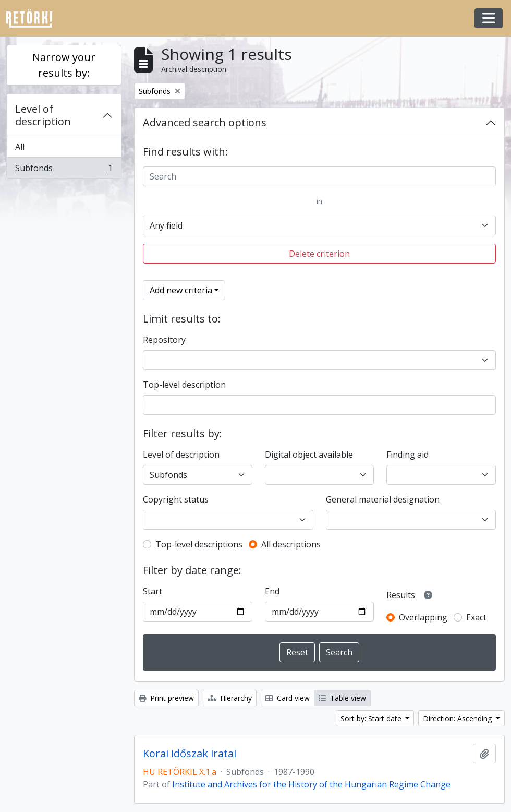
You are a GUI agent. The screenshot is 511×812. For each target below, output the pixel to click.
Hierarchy (230, 698)
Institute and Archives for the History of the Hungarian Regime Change (311, 784)
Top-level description (184, 385)
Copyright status (176, 499)
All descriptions (291, 544)
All (20, 147)
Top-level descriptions (199, 544)
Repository (164, 340)
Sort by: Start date (372, 718)
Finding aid (407, 455)
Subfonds (64, 170)
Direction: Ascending (458, 718)
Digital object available (309, 455)
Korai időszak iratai (190, 754)
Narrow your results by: (64, 65)
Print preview (166, 698)
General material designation (383, 499)
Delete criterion (319, 254)
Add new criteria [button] (181, 290)
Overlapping (423, 617)
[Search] (319, 176)
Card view (288, 698)
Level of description (43, 115)
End (272, 591)
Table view (342, 698)
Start (153, 591)
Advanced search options (205, 122)
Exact (476, 617)
